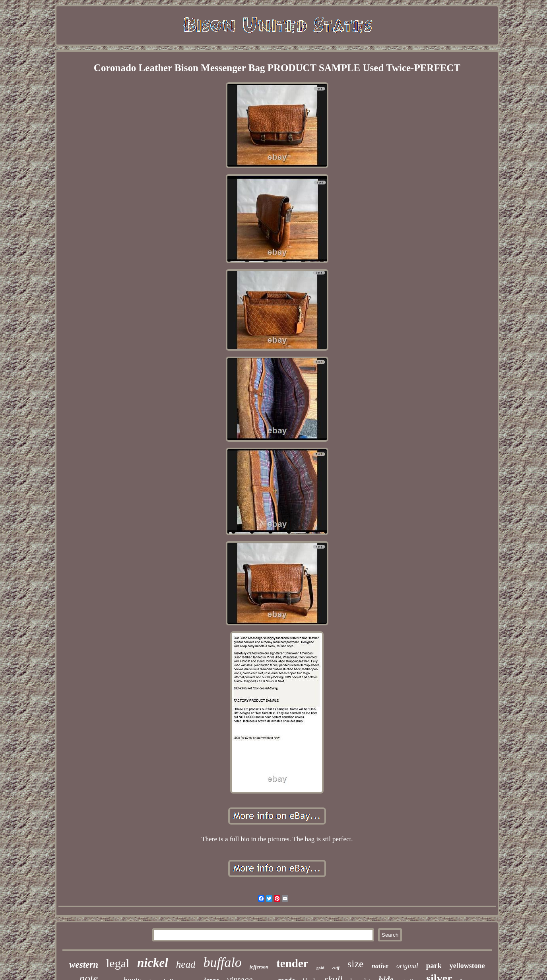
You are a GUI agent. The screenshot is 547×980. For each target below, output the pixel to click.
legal (118, 963)
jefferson (259, 967)
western (84, 965)
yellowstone (467, 966)
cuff (336, 968)
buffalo (222, 962)
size (355, 964)
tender (292, 963)
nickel (153, 963)
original (407, 966)
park (434, 965)
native (380, 966)
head (186, 964)
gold (320, 968)
